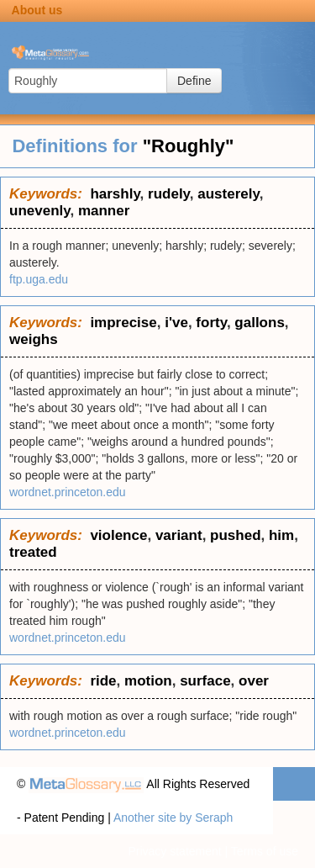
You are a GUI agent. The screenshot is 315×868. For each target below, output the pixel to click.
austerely (228, 194)
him (281, 535)
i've (176, 323)
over (254, 681)
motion (148, 681)
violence (118, 535)
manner (104, 211)
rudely (169, 194)
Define (194, 81)
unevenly (39, 211)
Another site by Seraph (173, 818)
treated (33, 552)
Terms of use (265, 851)
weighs (34, 339)
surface (205, 681)
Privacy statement (174, 851)
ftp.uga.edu (39, 279)
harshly (115, 194)
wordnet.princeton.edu (68, 492)
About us (37, 10)
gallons (260, 323)
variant (179, 535)
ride (103, 681)
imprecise (123, 323)
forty (211, 323)
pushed (235, 535)
